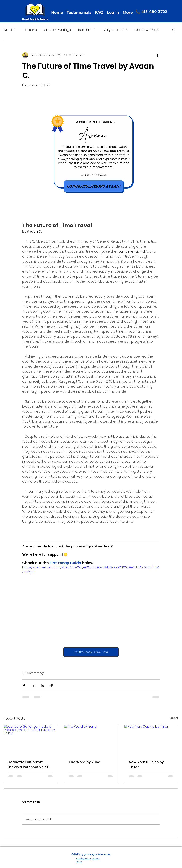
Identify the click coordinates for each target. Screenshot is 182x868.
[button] (174, 30)
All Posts (10, 30)
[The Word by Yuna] (91, 740)
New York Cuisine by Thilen (146, 764)
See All (174, 718)
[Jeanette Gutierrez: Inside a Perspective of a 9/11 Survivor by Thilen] (31, 740)
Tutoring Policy (83, 858)
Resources (87, 30)
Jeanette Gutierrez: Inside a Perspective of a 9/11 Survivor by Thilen (30, 765)
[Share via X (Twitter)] (33, 686)
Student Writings (57, 30)
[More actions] (157, 55)
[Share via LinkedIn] (42, 686)
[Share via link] (51, 686)
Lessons (30, 30)
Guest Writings (146, 30)
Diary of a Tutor (115, 30)
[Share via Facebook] (24, 686)
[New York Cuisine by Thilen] (151, 740)
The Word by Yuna (85, 762)
